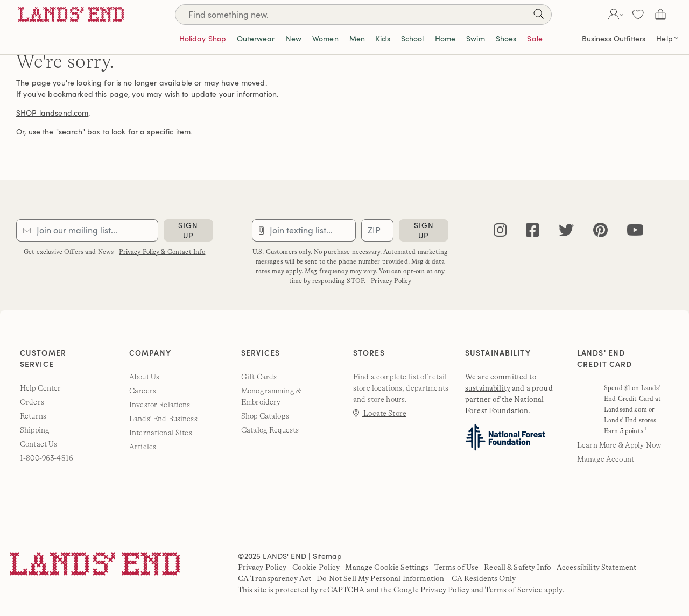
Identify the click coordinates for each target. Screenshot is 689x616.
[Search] (363, 15)
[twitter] (566, 231)
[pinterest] (600, 231)
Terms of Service (514, 590)
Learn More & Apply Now (619, 445)
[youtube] (635, 231)
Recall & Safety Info (518, 567)
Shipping (35, 430)
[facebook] (533, 231)
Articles (143, 447)
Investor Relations (160, 405)
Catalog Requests (270, 430)
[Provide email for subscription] (87, 230)
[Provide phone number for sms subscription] (304, 230)
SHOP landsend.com (52, 113)
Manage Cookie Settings (387, 567)
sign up (188, 230)
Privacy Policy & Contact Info (162, 252)
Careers (143, 391)
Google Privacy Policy (431, 590)
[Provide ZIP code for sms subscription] (377, 230)
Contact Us (38, 444)
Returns (33, 416)
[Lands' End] (71, 14)
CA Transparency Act (275, 578)
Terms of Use (457, 567)
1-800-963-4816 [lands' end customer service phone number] (47, 458)
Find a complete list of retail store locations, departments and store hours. (401, 388)
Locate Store (380, 413)
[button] (614, 15)
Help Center (41, 388)
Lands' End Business (163, 419)
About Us (144, 377)
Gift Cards (259, 377)
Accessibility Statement (596, 567)
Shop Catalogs (265, 416)
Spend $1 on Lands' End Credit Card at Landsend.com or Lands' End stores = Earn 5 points (633, 409)
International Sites (161, 433)
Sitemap (327, 556)
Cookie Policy (316, 567)
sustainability (488, 388)
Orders (32, 402)
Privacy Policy (391, 281)
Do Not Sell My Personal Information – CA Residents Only (416, 578)
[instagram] (500, 231)
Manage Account (606, 459)
